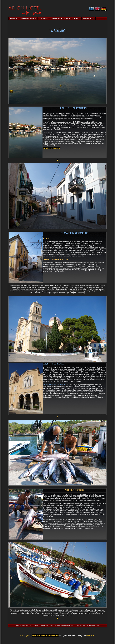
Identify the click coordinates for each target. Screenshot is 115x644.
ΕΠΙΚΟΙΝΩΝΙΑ (88, 18)
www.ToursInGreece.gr (52, 148)
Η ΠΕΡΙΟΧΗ (56, 18)
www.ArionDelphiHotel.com (45, 635)
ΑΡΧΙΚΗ (12, 18)
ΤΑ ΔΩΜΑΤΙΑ (43, 18)
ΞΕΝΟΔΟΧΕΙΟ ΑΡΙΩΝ (27, 18)
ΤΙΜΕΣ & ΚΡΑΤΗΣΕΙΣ (71, 18)
